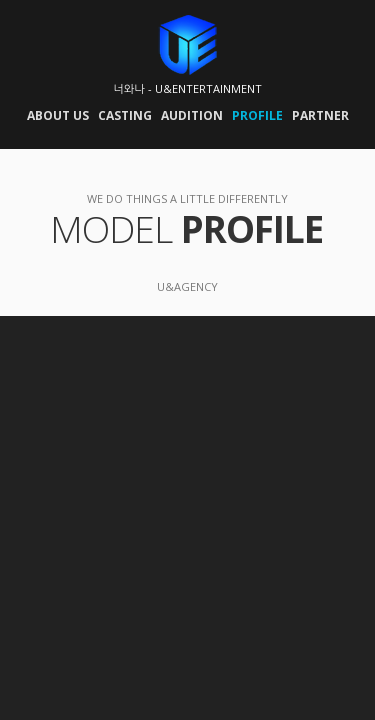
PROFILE (257, 115)
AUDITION (192, 115)
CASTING (125, 115)
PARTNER (320, 115)
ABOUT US (58, 115)
